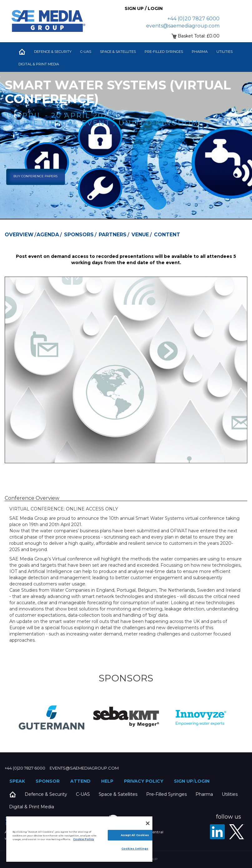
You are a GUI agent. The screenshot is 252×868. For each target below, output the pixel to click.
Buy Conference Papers (35, 176)
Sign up (183, 781)
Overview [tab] (19, 235)
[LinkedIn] (217, 832)
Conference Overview (32, 498)
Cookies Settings (135, 849)
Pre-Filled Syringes (164, 52)
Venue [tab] (140, 235)
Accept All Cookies (135, 835)
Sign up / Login (144, 8)
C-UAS (86, 52)
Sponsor (48, 781)
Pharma (200, 52)
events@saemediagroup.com (183, 26)
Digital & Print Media (39, 64)
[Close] (148, 823)
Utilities (225, 52)
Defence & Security (53, 52)
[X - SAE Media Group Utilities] (237, 832)
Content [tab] (167, 235)
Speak (17, 781)
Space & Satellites (118, 52)
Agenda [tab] (48, 235)
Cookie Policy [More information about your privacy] (84, 839)
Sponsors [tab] (79, 235)
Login (202, 781)
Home (22, 52)
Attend (80, 781)
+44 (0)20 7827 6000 (193, 19)
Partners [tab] (113, 235)
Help (107, 781)
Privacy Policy (144, 781)
